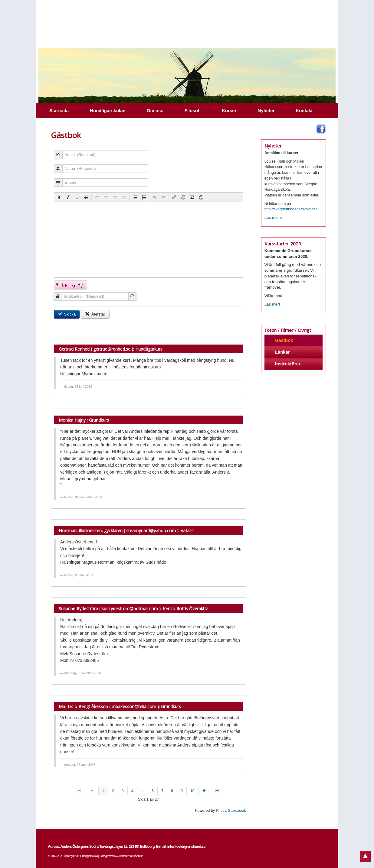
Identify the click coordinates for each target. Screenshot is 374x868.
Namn (56, 172)
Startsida (59, 110)
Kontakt (304, 110)
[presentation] (59, 197)
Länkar (282, 352)
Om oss (155, 110)
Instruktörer (288, 364)
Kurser (229, 110)
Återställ (95, 314)
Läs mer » (273, 217)
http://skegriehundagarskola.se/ (291, 209)
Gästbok (284, 340)
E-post (56, 185)
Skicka (67, 314)
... (143, 791)
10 (192, 791)
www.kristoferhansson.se (127, 856)
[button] (59, 197)
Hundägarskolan (108, 110)
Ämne (56, 158)
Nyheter (266, 110)
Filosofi (193, 110)
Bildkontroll (56, 299)
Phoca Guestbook (231, 811)
